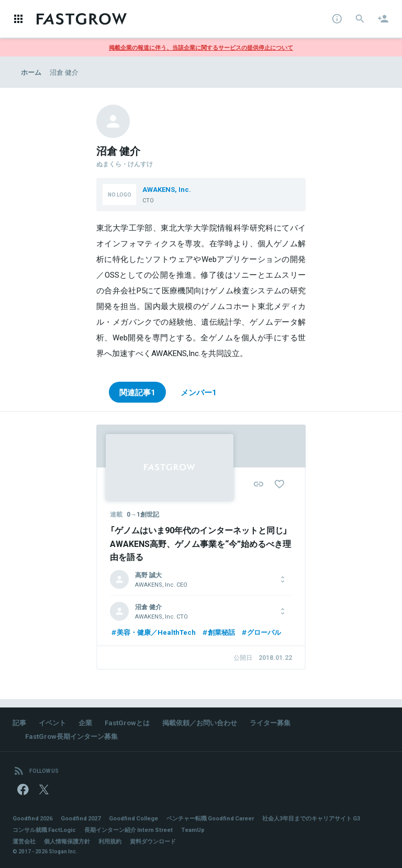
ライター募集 (270, 722)
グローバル (261, 632)
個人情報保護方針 (67, 841)
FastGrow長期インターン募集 (71, 736)
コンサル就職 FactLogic (44, 830)
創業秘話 (218, 632)
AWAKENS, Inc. (167, 189)
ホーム (31, 72)
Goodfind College (133, 818)
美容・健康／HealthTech (153, 632)
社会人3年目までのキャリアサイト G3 (311, 818)
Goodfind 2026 (32, 818)
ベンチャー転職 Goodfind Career (210, 818)
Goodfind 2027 (81, 818)
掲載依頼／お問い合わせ (200, 722)
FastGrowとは (127, 722)
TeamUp (193, 830)
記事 (19, 722)
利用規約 (110, 841)
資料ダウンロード (153, 841)
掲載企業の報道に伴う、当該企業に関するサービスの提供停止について (201, 47)
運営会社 (24, 841)
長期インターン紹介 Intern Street (129, 830)
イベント (52, 722)
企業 (85, 722)
